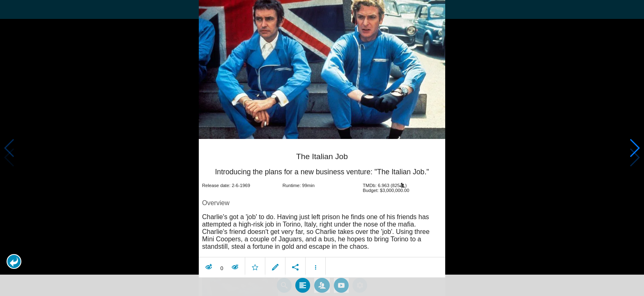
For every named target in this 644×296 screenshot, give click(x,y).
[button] (14, 261)
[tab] (303, 283)
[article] (322, 208)
